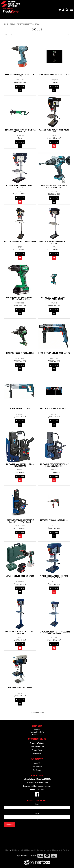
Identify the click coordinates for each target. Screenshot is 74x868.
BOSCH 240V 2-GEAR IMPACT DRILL (54, 409)
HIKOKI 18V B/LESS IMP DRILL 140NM (20, 353)
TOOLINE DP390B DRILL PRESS (20, 688)
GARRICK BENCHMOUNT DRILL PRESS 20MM (54, 131)
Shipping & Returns (37, 743)
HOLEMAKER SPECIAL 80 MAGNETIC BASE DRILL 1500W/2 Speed (20, 521)
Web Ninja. (66, 850)
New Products (37, 734)
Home (6, 24)
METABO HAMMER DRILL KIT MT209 (20, 576)
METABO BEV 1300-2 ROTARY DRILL (54, 520)
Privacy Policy (37, 750)
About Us (37, 763)
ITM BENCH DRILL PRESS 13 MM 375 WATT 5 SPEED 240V (54, 577)
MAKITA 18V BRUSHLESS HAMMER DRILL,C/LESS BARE (54, 187)
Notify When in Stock (20, 90)
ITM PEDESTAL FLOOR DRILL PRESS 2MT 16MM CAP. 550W (54, 633)
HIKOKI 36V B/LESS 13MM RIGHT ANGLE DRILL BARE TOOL (20, 131)
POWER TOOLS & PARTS (25, 24)
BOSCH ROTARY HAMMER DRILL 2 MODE (54, 353)
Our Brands (37, 770)
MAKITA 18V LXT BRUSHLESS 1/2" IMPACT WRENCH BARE (54, 298)
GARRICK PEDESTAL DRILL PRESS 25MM (20, 241)
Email (37, 813)
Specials (37, 730)
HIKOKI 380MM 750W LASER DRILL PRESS (54, 74)
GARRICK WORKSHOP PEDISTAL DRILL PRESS (54, 242)
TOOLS (12, 24)
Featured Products (37, 732)
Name (37, 804)
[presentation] (22, 833)
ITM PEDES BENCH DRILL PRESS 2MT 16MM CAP (20, 633)
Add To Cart (54, 146)
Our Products (37, 767)
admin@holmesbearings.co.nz (39, 786)
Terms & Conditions (37, 747)
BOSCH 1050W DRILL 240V (20, 409)
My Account (37, 754)
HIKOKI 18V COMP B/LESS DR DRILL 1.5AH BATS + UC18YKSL (20, 298)
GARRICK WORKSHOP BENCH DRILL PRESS (20, 186)
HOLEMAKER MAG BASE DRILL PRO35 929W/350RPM (20, 465)
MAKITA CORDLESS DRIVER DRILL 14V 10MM (20, 75)
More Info (20, 87)
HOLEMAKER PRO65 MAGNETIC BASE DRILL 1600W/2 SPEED (54, 465)
